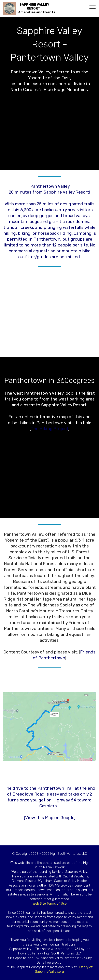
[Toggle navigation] (93, 7)
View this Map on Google (50, 818)
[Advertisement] (49, 314)
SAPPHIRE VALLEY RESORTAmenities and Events (37, 8)
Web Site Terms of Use (50, 903)
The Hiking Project (50, 429)
